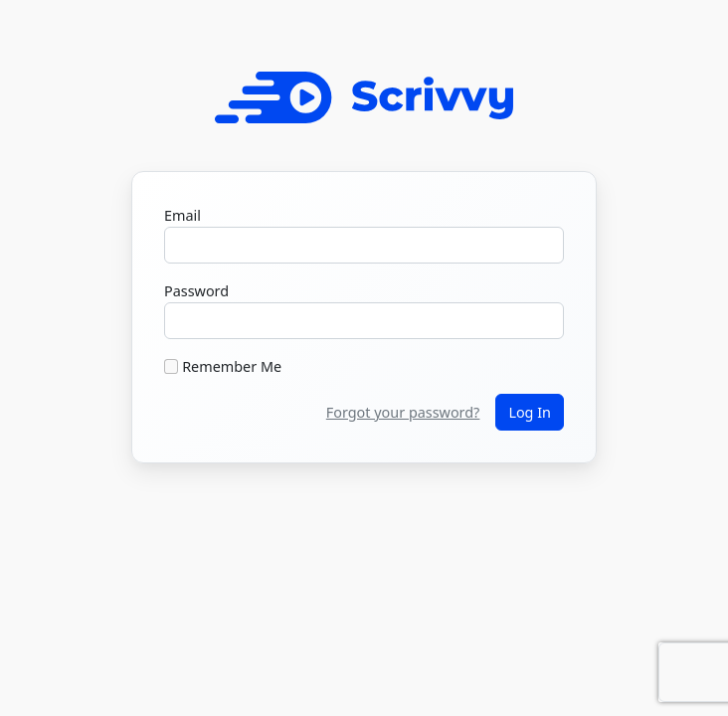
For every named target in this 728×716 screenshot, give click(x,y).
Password (196, 291)
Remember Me (232, 366)
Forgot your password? (403, 412)
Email (182, 215)
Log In (530, 412)
